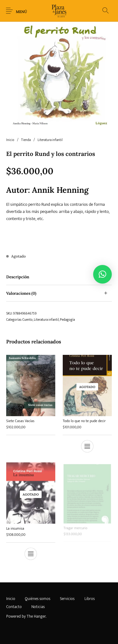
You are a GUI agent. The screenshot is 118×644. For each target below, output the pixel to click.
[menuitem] (11, 599)
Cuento (27, 320)
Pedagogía (67, 320)
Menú (21, 12)
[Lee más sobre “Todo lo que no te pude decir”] (87, 446)
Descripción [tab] (18, 277)
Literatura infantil (50, 140)
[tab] (59, 277)
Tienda (26, 140)
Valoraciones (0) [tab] (21, 293)
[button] (102, 274)
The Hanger (36, 616)
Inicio (10, 140)
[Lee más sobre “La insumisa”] (31, 552)
